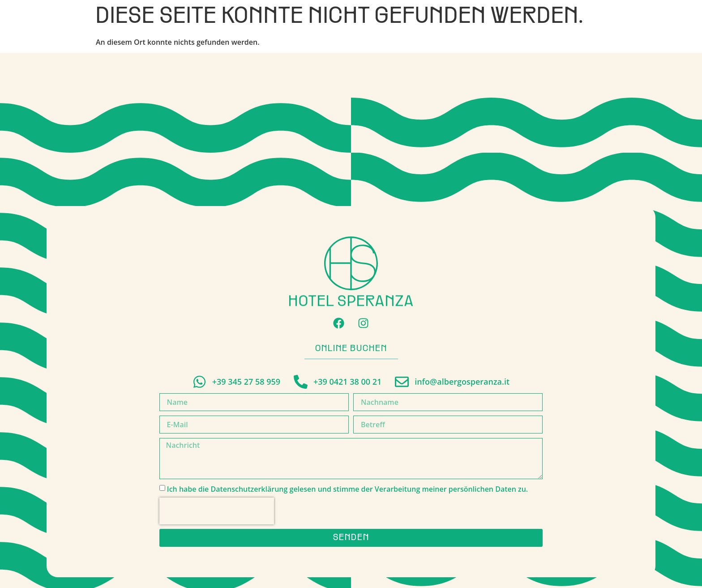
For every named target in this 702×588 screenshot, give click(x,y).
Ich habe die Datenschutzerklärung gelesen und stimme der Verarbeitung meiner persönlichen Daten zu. (348, 489)
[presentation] (217, 511)
